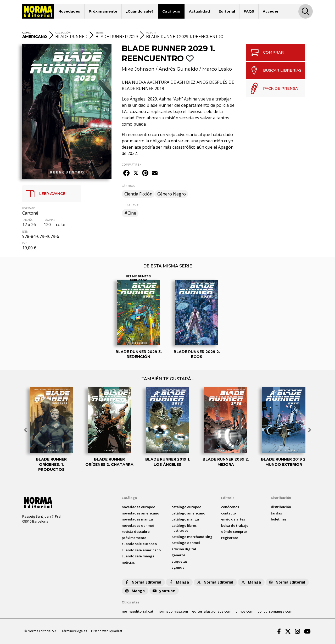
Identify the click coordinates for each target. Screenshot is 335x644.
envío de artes (233, 519)
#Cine (130, 213)
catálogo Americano (188, 513)
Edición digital (184, 549)
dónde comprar (234, 531)
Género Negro (172, 194)
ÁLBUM (151, 33)
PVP (25, 243)
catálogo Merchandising (192, 537)
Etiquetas (179, 561)
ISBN (25, 232)
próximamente (134, 538)
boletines (279, 519)
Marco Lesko (217, 69)
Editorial (227, 11)
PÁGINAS (49, 220)
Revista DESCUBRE (136, 531)
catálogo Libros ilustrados (184, 528)
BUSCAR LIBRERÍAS (274, 70)
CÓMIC (27, 33)
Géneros (178, 555)
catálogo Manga (185, 519)
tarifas (276, 513)
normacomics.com (173, 611)
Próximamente (103, 11)
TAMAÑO (28, 220)
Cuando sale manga (138, 556)
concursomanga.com (275, 611)
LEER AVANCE (44, 194)
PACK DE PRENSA (272, 88)
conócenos (230, 507)
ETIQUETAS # (130, 205)
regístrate (230, 538)
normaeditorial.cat (138, 611)
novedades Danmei (138, 525)
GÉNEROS (128, 186)
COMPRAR (265, 52)
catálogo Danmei (186, 543)
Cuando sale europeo (139, 544)
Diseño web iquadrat (107, 631)
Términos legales (74, 631)
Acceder (271, 11)
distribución (281, 507)
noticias (128, 562)
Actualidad (199, 11)
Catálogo (171, 11)
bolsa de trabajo (235, 525)
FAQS (249, 11)
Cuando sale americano (141, 550)
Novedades (69, 11)
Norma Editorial (143, 582)
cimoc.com (244, 611)
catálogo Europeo (186, 507)
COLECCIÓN (63, 33)
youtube (164, 591)
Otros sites (130, 602)
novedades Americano (140, 513)
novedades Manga (137, 519)
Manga (179, 582)
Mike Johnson (138, 69)
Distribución (281, 498)
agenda (178, 567)
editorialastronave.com (212, 611)
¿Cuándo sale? (140, 11)
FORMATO (29, 208)
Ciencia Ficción (138, 194)
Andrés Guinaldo (178, 69)
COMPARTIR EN (132, 165)
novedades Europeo (138, 507)
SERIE (100, 33)
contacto (228, 513)
